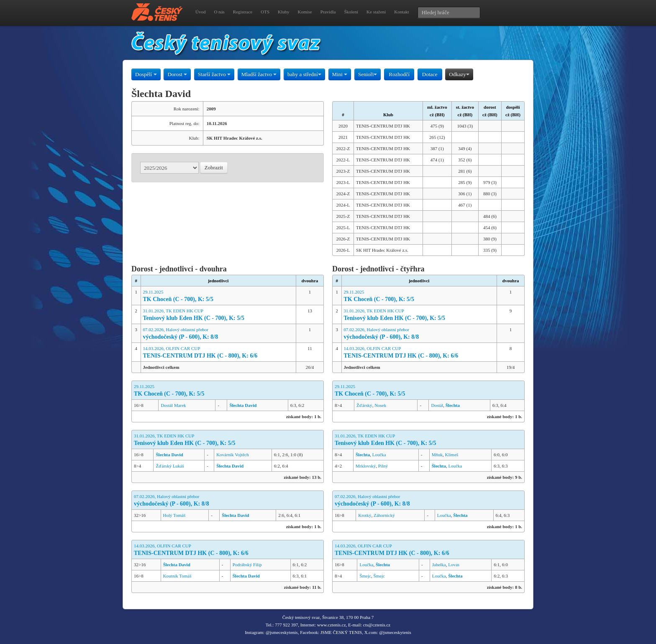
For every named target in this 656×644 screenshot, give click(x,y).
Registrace (243, 12)
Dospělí (146, 74)
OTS (265, 12)
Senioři (368, 74)
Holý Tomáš (174, 515)
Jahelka (439, 565)
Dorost (177, 74)
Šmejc (365, 576)
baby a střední (304, 74)
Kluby (284, 12)
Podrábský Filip (247, 565)
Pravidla (328, 12)
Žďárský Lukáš (170, 466)
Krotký (365, 515)
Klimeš (452, 455)
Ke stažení (376, 12)
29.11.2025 (218, 296)
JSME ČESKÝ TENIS (341, 632)
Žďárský (364, 405)
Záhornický (384, 515)
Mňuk (437, 455)
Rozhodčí (399, 74)
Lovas (454, 565)
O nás (219, 12)
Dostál (437, 405)
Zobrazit (214, 167)
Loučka (379, 455)
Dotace (430, 74)
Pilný (383, 466)
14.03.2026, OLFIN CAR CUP (218, 353)
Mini (340, 74)
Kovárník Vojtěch (233, 455)
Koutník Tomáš (177, 576)
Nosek (380, 405)
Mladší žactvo (259, 74)
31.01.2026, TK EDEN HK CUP (218, 315)
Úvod (200, 12)
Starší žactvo (214, 74)
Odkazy (459, 74)
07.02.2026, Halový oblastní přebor (218, 334)
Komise (305, 12)
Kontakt (401, 12)
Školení (351, 12)
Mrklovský (366, 466)
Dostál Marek (173, 405)
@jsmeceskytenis (282, 632)
